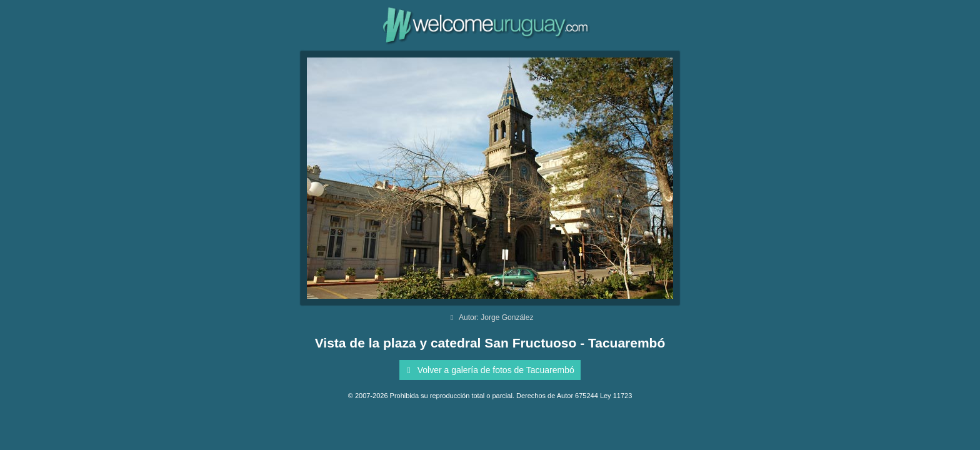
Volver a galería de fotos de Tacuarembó (488, 370)
